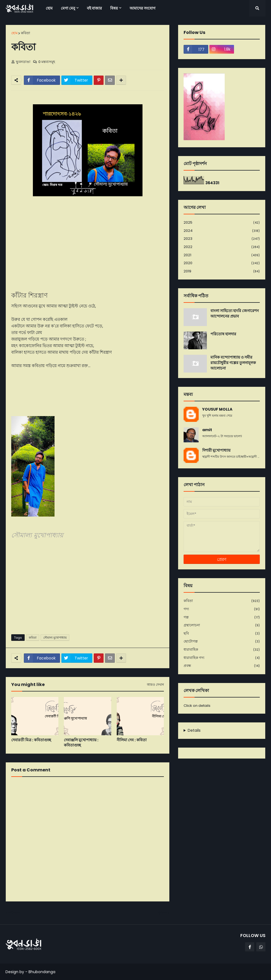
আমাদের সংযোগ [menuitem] (142, 8)
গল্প (222, 617)
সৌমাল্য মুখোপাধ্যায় (55, 638)
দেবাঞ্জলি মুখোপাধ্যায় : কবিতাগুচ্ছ (81, 743)
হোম (14, 33)
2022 (222, 247)
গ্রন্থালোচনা (222, 625)
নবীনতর (14, 913)
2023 (222, 239)
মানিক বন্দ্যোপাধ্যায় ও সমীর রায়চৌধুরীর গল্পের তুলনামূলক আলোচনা (233, 363)
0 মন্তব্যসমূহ (47, 62)
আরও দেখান (155, 685)
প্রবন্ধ (222, 666)
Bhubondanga (42, 972)
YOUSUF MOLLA (217, 409)
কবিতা (25, 33)
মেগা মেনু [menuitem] (68, 8)
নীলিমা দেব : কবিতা (132, 740)
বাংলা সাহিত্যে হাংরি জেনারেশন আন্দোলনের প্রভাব (235, 314)
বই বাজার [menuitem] (94, 8)
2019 (222, 271)
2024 (222, 231)
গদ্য (222, 609)
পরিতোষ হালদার (223, 334)
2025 (222, 223)
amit (207, 430)
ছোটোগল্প (222, 642)
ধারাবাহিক (222, 650)
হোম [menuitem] (49, 8)
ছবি (222, 634)
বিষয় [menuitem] (114, 8)
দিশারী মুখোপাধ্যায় (216, 450)
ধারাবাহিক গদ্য (222, 658)
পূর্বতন (162, 913)
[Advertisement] (88, 588)
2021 (222, 255)
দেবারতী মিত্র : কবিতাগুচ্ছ (31, 740)
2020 (222, 263)
